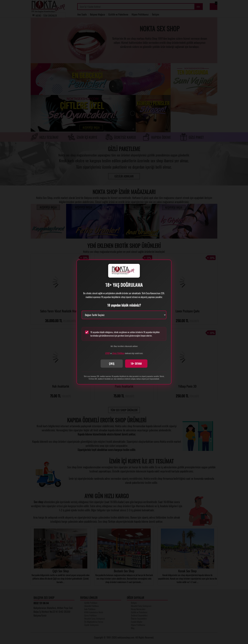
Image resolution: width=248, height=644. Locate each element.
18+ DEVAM (136, 364)
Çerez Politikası (118, 353)
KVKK (107, 353)
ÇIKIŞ (112, 364)
